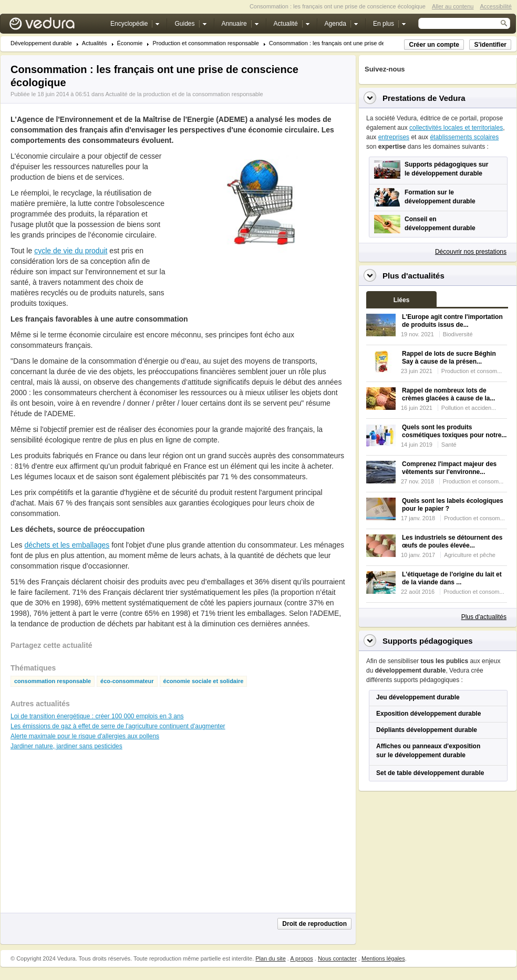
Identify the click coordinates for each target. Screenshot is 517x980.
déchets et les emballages (67, 545)
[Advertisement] (261, 281)
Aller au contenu (453, 6)
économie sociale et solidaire (204, 681)
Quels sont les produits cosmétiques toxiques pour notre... (454, 431)
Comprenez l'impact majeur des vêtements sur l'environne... (449, 468)
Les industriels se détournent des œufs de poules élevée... (452, 541)
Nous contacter (337, 958)
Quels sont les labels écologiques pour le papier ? (453, 505)
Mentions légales (383, 958)
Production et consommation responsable (205, 43)
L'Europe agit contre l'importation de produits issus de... (452, 321)
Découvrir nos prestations (471, 252)
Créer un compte (434, 45)
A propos (301, 958)
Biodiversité (458, 334)
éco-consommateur (127, 681)
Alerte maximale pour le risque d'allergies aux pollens (85, 736)
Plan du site (270, 958)
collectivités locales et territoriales (456, 128)
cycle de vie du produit (71, 251)
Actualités (95, 43)
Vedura (54, 26)
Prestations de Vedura (424, 98)
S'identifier (490, 45)
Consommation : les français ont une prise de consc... (338, 43)
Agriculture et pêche (470, 555)
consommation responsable (53, 681)
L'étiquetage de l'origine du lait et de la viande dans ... (452, 578)
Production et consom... (472, 371)
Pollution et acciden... (469, 408)
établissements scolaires (464, 137)
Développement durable (41, 43)
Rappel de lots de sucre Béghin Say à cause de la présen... (449, 358)
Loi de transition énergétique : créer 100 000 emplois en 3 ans (97, 716)
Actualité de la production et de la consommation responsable (184, 94)
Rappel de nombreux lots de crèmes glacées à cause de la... (448, 394)
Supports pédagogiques (428, 641)
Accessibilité (496, 6)
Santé (449, 445)
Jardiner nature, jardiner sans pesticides (66, 746)
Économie (130, 43)
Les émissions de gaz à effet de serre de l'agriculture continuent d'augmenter (118, 726)
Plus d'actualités (484, 617)
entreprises (394, 137)
